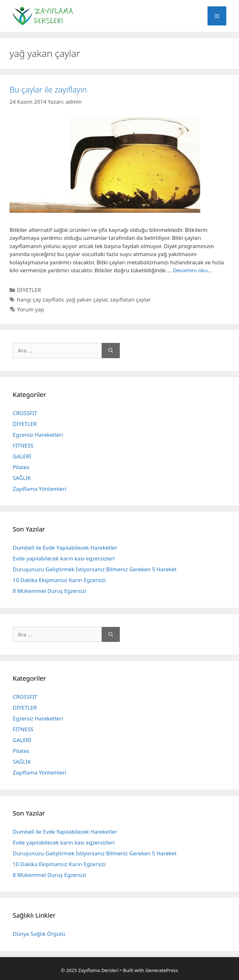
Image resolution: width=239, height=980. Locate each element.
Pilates (21, 467)
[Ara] (111, 351)
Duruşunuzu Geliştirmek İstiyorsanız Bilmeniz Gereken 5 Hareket (95, 569)
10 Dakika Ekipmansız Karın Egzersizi (59, 580)
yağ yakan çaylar (87, 299)
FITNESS (23, 445)
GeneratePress (162, 970)
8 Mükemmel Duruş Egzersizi (49, 591)
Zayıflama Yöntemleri (40, 489)
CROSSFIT (25, 413)
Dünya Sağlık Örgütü (39, 934)
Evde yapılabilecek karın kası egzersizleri (64, 558)
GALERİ (22, 456)
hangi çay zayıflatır (40, 299)
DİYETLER (29, 290)
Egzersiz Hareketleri (38, 435)
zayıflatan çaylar (130, 299)
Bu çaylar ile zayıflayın (48, 89)
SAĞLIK (22, 478)
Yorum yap (31, 309)
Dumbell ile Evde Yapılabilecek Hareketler (65, 548)
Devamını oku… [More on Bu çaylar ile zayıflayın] (192, 270)
